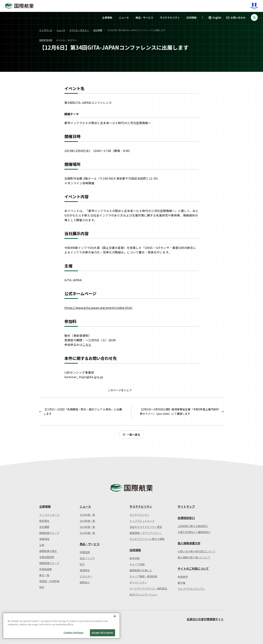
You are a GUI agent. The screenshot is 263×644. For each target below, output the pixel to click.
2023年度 (98, 30)
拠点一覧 (44, 575)
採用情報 (192, 18)
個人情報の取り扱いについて (194, 557)
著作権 (181, 583)
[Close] (115, 616)
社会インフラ (87, 558)
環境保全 (85, 570)
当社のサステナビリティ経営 (146, 527)
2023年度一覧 (87, 527)
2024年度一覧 (87, 521)
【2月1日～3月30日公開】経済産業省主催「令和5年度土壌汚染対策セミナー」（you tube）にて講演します (179, 411)
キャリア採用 (137, 564)
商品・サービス (144, 18)
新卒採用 (135, 558)
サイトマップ (186, 506)
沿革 (42, 545)
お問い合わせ (238, 18)
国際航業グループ (49, 533)
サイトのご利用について (193, 568)
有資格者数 (46, 569)
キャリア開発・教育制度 (143, 576)
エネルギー (86, 576)
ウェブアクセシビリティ (191, 589)
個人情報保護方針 (189, 543)
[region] (61, 626)
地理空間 (85, 552)
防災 (82, 564)
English (217, 18)
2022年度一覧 (87, 533)
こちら (87, 345)
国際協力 (85, 582)
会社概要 (44, 527)
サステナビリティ (170, 18)
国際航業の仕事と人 (141, 570)
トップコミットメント (142, 521)
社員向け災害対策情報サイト (205, 619)
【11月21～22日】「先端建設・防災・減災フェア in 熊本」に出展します (83, 411)
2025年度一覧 (87, 515)
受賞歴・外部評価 (49, 581)
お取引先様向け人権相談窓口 (194, 532)
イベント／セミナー (79, 30)
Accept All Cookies (102, 633)
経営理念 (44, 521)
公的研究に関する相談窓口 (193, 526)
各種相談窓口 (186, 518)
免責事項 (183, 577)
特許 (42, 587)
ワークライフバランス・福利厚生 (148, 588)
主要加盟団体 (47, 557)
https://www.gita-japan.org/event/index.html (98, 308)
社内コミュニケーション (143, 594)
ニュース (124, 18)
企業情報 (107, 18)
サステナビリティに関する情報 (147, 539)
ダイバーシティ (138, 582)
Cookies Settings (74, 633)
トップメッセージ (49, 515)
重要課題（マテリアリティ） (146, 533)
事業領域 (44, 539)
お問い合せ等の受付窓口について (196, 551)
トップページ (46, 30)
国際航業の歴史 (48, 551)
